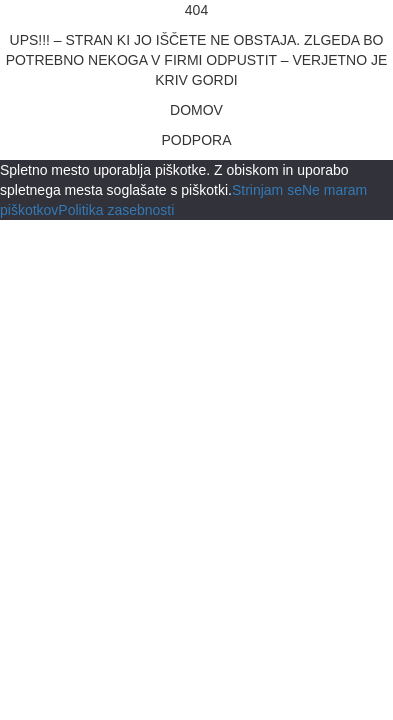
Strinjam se (267, 190)
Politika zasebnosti (116, 210)
